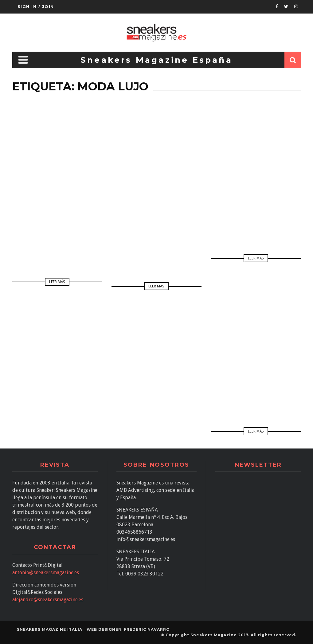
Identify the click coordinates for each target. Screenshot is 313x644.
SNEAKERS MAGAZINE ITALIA (50, 629)
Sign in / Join (36, 6)
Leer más (57, 282)
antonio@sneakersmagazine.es (46, 573)
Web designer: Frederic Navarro (128, 629)
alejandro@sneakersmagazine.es (48, 600)
